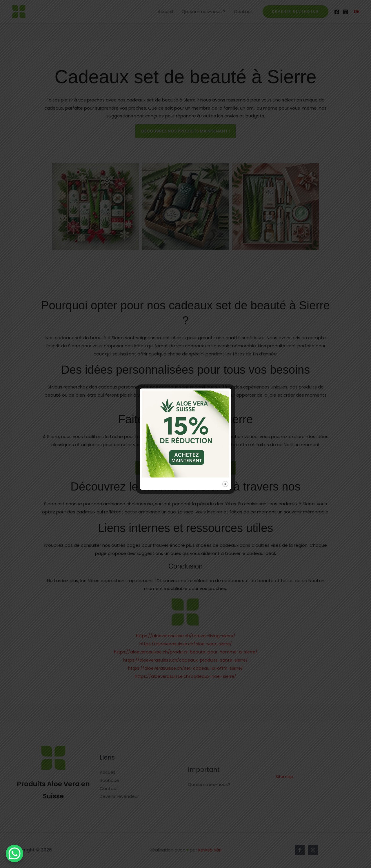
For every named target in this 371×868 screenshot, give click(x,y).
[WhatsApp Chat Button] (14, 854)
